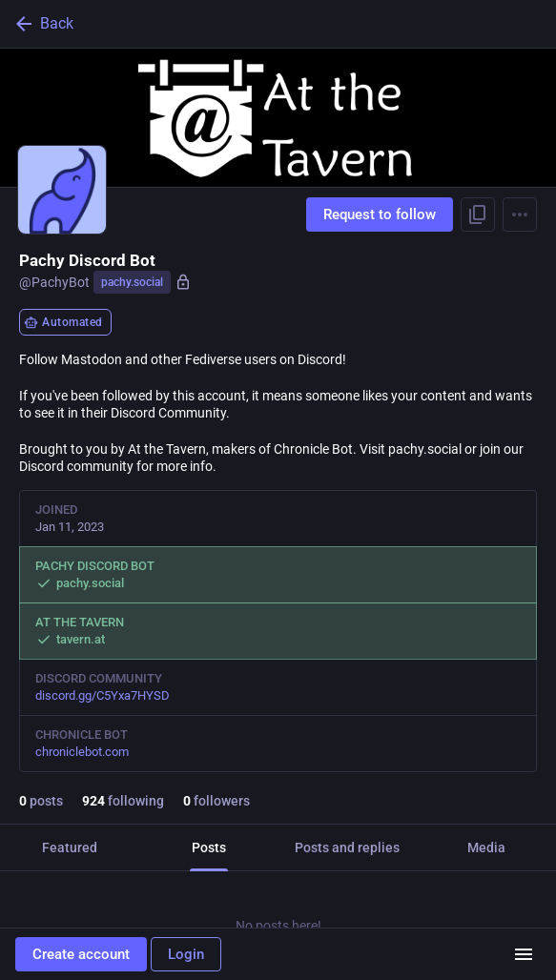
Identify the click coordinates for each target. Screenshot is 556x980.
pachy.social (132, 282)
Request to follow (380, 214)
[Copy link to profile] (478, 214)
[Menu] (520, 214)
